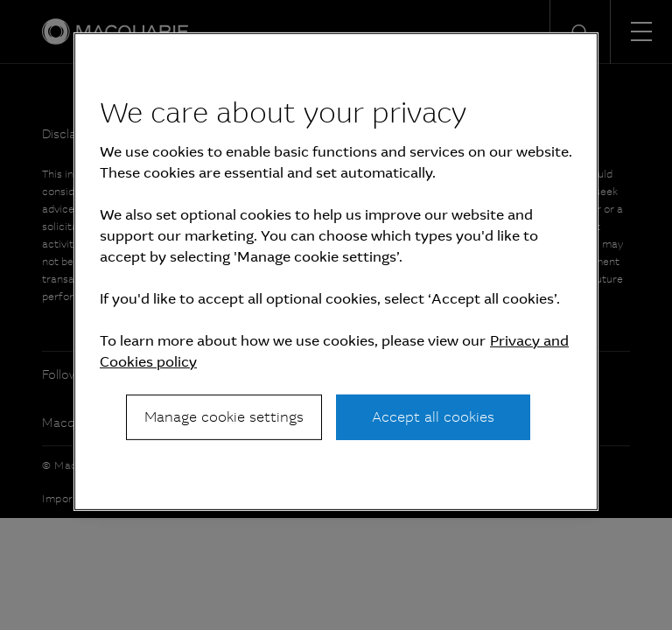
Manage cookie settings (224, 417)
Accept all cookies (433, 417)
